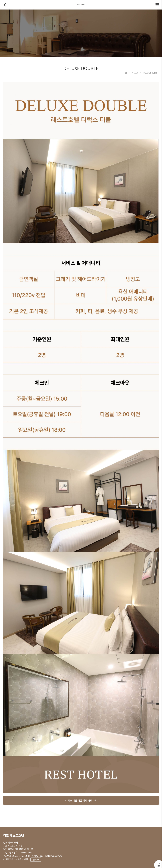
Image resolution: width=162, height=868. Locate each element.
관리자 (36, 860)
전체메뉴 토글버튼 (157, 5)
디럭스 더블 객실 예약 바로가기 (81, 800)
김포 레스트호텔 (14, 835)
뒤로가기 (5, 5)
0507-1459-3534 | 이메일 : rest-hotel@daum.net (38, 856)
